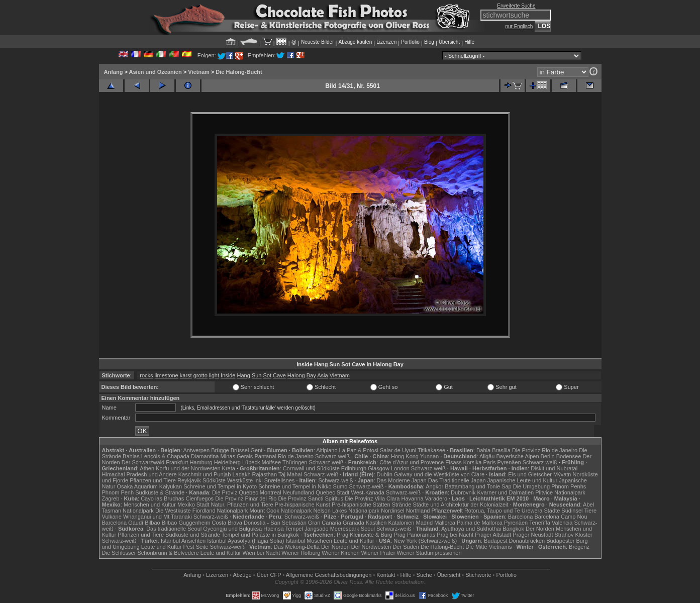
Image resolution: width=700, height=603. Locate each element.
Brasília (501, 450)
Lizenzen (386, 42)
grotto (201, 375)
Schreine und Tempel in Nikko (295, 486)
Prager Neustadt (533, 535)
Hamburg (201, 462)
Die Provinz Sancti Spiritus (311, 498)
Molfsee (272, 462)
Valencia (562, 523)
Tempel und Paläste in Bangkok (260, 535)
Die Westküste (173, 511)
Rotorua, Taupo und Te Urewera (504, 511)
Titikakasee (431, 450)
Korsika (473, 462)
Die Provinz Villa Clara (372, 498)
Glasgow (379, 468)
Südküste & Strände (160, 492)
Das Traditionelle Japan (457, 480)
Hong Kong (405, 456)
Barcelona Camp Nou (561, 517)
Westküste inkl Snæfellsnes (261, 480)
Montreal (271, 492)
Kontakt (386, 575)
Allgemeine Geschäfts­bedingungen (329, 575)
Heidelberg (227, 462)
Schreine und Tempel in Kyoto (220, 486)
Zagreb (111, 498)
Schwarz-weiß (332, 456)
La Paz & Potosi (359, 450)
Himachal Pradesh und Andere (139, 474)
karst (186, 375)
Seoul (368, 529)
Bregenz (579, 547)
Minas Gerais (237, 456)
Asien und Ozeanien (156, 72)
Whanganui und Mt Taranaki (158, 517)
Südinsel (572, 511)
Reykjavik (189, 480)
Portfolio (410, 42)
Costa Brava (227, 523)
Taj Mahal (290, 474)
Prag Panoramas (415, 535)
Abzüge (242, 575)
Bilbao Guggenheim (186, 523)
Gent (256, 450)
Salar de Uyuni (398, 450)
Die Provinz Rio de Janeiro (545, 450)
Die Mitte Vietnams (488, 547)
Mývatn (562, 474)
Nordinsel (392, 511)
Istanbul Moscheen (309, 541)
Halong (296, 375)
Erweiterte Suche (516, 6)
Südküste (214, 480)
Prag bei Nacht (455, 535)
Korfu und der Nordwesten (188, 468)
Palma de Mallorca (480, 523)
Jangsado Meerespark (332, 529)
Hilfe (469, 42)
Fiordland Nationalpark (220, 511)
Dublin (385, 474)
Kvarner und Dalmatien (506, 492)
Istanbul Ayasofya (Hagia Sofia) (245, 541)
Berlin (548, 456)
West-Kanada (368, 492)
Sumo (340, 486)
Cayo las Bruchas (162, 498)
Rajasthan (265, 474)
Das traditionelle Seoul (174, 529)
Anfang (114, 72)
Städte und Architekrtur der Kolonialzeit (460, 505)
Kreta (229, 468)
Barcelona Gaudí (123, 523)
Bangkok (513, 529)
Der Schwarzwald (143, 462)
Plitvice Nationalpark (560, 492)
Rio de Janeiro (296, 456)
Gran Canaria (325, 523)
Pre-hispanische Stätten (361, 505)
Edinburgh (354, 468)
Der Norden (540, 529)
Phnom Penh (118, 492)
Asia (322, 375)
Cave (279, 375)
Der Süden (406, 547)
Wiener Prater (378, 553)
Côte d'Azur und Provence (412, 462)
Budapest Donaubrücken (514, 541)
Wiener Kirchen (340, 553)
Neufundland (298, 492)
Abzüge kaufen (356, 42)
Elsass (453, 462)
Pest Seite (196, 547)
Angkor (434, 486)
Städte (552, 511)
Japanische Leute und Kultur (522, 480)
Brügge (220, 450)
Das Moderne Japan (402, 480)
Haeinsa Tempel (283, 529)
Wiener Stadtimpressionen (429, 553)
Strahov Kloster (574, 535)
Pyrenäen (509, 462)
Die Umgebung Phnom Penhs (550, 486)
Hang (244, 375)
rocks (146, 375)
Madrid (425, 523)
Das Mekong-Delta (297, 547)
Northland (418, 511)
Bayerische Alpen (518, 456)
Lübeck (251, 462)
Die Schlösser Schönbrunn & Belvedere (151, 553)
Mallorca (445, 523)
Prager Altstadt (493, 535)
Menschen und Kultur (150, 505)
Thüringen (295, 462)
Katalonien (401, 523)
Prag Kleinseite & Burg (365, 535)
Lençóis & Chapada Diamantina (180, 456)
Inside (228, 375)
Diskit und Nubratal (554, 468)
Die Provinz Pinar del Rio (246, 498)
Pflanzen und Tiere (153, 480)
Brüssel (240, 450)
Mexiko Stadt (193, 505)
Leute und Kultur (354, 541)
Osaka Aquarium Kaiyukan (149, 486)
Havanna (412, 498)
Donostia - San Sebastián (275, 523)
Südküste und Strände (193, 535)
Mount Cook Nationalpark (280, 511)
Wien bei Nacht (262, 553)
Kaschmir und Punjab (205, 474)
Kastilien (376, 523)
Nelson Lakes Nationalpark (346, 511)
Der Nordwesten (371, 547)
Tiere (590, 511)
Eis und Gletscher (530, 474)
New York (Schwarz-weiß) (425, 541)
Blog (429, 42)
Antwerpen (197, 450)
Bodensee (569, 456)
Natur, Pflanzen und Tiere (242, 505)
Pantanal (265, 456)
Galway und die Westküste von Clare (439, 474)
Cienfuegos (199, 498)
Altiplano (327, 450)
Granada (354, 523)
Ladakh (241, 474)
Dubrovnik (463, 492)
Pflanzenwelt (447, 511)
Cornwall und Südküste (311, 468)
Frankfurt (177, 462)
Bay (311, 375)
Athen (147, 468)
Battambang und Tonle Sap (478, 486)
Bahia (483, 450)
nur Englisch (519, 26)
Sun (257, 375)
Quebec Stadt (332, 492)
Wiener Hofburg (301, 553)
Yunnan (429, 456)
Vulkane (112, 517)
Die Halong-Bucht (239, 72)
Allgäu (487, 456)
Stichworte (478, 575)
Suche (424, 575)
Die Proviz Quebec (235, 492)
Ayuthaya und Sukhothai (471, 529)
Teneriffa (540, 523)
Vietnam (199, 72)
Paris (489, 462)
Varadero (436, 498)
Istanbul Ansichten (183, 541)
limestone (167, 375)
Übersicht (449, 42)
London (400, 468)
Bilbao (153, 523)
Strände (402, 505)
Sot (268, 375)
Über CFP (269, 575)
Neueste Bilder (318, 42)
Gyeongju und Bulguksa (232, 529)
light (214, 375)
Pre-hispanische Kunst (303, 505)
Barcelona (521, 517)
